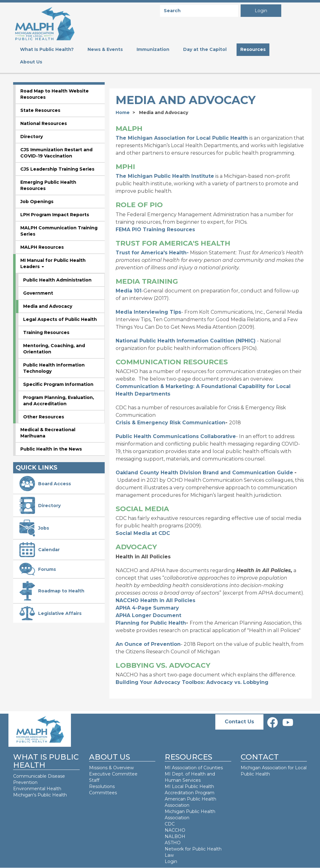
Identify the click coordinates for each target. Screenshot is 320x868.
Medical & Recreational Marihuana (48, 433)
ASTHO (173, 843)
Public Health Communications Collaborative (176, 436)
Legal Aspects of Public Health (60, 319)
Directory (32, 137)
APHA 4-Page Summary (147, 608)
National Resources (44, 123)
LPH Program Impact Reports (55, 215)
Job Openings (37, 202)
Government (38, 293)
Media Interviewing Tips (148, 312)
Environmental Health (37, 789)
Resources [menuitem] (253, 49)
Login (261, 11)
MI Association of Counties (194, 768)
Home (123, 112)
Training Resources (46, 332)
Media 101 (129, 291)
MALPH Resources (42, 247)
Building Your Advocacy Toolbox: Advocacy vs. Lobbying (192, 682)
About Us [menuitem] (31, 62)
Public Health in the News (51, 449)
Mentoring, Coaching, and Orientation (54, 349)
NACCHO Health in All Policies (155, 600)
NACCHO (175, 830)
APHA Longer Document (148, 615)
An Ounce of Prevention (148, 644)
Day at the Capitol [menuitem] (205, 49)
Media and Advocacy (48, 306)
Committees (103, 793)
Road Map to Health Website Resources (55, 94)
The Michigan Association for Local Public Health (182, 138)
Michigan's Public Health (41, 795)
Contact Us (239, 722)
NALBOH (175, 836)
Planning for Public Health (151, 623)
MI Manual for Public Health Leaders (53, 263)
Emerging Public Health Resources (48, 185)
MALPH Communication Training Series (59, 231)
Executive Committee (113, 774)
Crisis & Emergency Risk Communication (170, 423)
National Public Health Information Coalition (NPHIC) (186, 341)
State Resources (40, 110)
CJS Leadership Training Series (57, 169)
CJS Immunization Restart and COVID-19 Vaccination (56, 153)
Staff (94, 780)
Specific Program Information (58, 384)
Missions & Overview (111, 768)
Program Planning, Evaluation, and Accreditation (59, 401)
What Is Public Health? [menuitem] (47, 49)
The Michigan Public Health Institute (165, 176)
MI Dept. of (178, 774)
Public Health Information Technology (54, 368)
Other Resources (44, 417)
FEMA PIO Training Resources (155, 229)
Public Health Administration (57, 280)
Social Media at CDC (143, 533)
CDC (170, 824)
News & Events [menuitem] (105, 49)
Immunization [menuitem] (153, 49)
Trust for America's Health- (152, 253)
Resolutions (102, 786)
